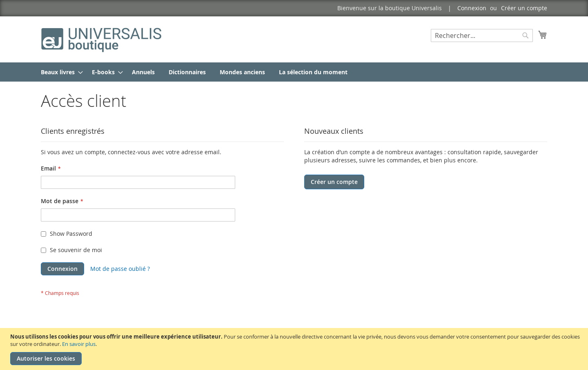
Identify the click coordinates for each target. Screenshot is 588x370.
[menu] (294, 72)
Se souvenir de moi (76, 250)
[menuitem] (59, 72)
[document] (295, 349)
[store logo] (102, 39)
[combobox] (482, 35)
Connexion (472, 8)
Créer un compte (524, 8)
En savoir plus (79, 344)
